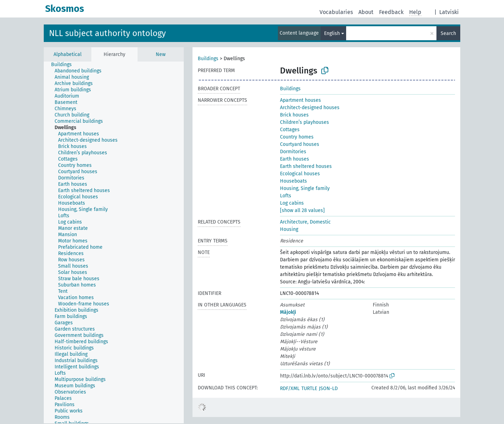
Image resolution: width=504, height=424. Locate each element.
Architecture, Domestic (305, 222)
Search (448, 33)
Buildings (208, 59)
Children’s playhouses (304, 122)
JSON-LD (328, 388)
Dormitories (293, 152)
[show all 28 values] (302, 210)
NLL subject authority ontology (107, 33)
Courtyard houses (300, 144)
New (161, 54)
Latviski (449, 12)
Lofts (286, 196)
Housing (289, 229)
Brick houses (294, 115)
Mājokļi (288, 312)
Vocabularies (336, 12)
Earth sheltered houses (306, 166)
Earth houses (295, 159)
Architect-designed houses (310, 108)
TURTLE (309, 388)
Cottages (290, 130)
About (366, 12)
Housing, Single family (305, 188)
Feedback (391, 12)
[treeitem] (64, 65)
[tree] (114, 242)
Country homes (297, 137)
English (332, 33)
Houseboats (293, 181)
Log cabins (292, 203)
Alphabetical (68, 54)
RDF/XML (290, 388)
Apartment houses (300, 100)
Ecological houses (300, 174)
